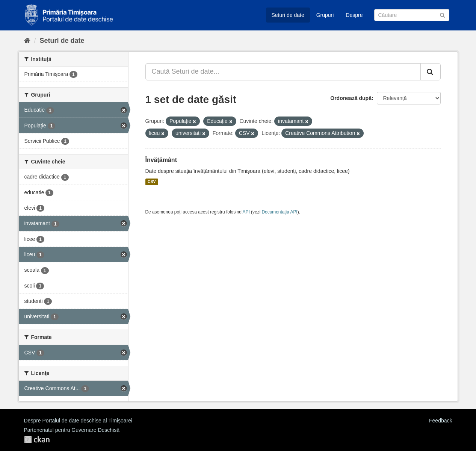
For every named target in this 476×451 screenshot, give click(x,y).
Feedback (440, 421)
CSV (152, 182)
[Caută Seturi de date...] (283, 72)
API (246, 212)
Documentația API (280, 212)
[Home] (27, 41)
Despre (354, 15)
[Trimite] (442, 14)
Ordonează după (351, 98)
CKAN (37, 440)
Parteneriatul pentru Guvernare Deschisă (72, 430)
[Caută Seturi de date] (412, 15)
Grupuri (325, 15)
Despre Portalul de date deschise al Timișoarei (78, 421)
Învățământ (161, 160)
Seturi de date (288, 15)
